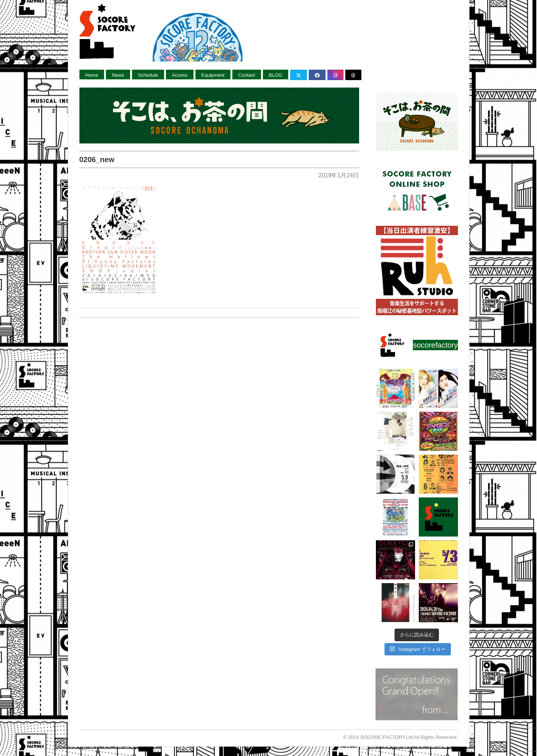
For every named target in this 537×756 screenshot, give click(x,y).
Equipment (213, 75)
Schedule (148, 75)
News (118, 75)
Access (180, 75)
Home (92, 75)
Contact (247, 75)
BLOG (276, 75)
